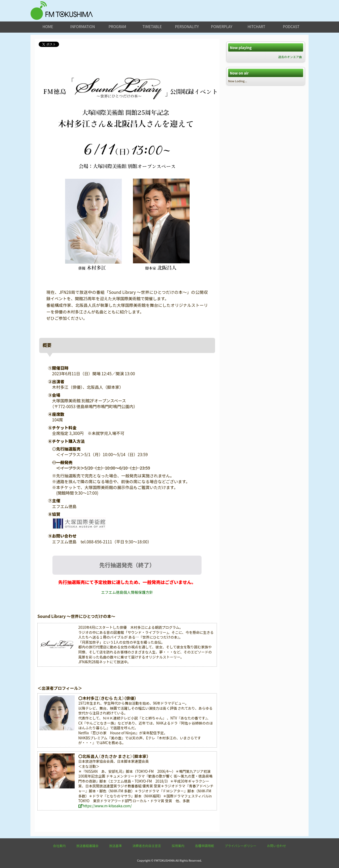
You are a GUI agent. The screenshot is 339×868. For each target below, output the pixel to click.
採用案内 (178, 846)
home (48, 27)
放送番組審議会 (87, 846)
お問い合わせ (276, 846)
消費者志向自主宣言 (147, 846)
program (117, 27)
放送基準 (115, 846)
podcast (291, 27)
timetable (152, 27)
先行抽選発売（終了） (127, 565)
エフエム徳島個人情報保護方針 (127, 592)
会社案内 (59, 846)
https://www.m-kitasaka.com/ (105, 806)
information (82, 27)
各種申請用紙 (204, 846)
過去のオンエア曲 (290, 57)
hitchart (257, 27)
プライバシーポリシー (240, 846)
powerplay (222, 27)
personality (187, 27)
